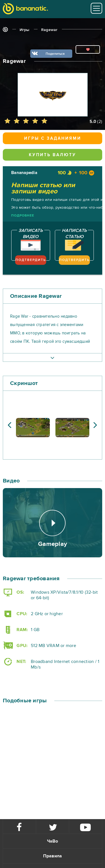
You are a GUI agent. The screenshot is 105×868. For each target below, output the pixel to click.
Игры (25, 30)
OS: (13, 592)
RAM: (15, 630)
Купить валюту (53, 155)
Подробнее (23, 216)
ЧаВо (53, 841)
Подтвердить (31, 260)
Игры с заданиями (53, 138)
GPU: (15, 646)
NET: (14, 662)
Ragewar (49, 30)
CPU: (15, 614)
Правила (53, 856)
